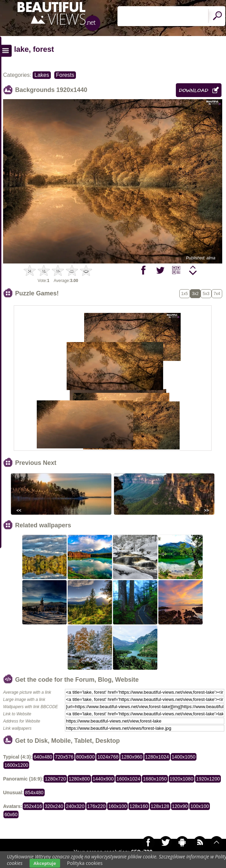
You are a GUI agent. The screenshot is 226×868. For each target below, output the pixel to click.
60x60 (11, 814)
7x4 (217, 294)
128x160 (139, 806)
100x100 (200, 806)
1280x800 (79, 779)
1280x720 (55, 779)
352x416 (33, 806)
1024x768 (108, 757)
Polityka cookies (85, 863)
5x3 (206, 294)
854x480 (34, 793)
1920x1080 (182, 779)
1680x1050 (155, 779)
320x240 (54, 806)
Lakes (42, 75)
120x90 (180, 806)
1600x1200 (16, 765)
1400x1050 (184, 757)
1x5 (185, 294)
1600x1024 (128, 779)
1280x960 (132, 757)
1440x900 (103, 779)
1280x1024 (157, 757)
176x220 (97, 806)
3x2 (195, 294)
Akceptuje (45, 863)
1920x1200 (208, 779)
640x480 (43, 757)
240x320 (75, 806)
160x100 (117, 806)
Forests (65, 75)
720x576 (64, 757)
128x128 (160, 806)
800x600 (86, 757)
